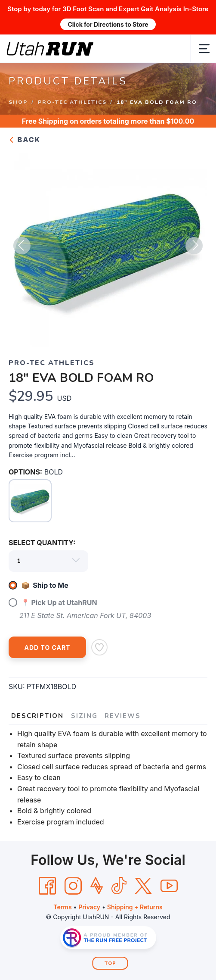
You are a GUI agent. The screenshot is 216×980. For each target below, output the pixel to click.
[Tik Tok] (119, 886)
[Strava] (97, 886)
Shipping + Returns (135, 907)
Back (25, 140)
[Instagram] (73, 886)
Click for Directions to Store (108, 24)
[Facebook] (47, 886)
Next (194, 246)
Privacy (89, 907)
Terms (62, 907)
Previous (22, 246)
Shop (18, 102)
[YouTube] (169, 886)
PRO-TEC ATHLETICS (72, 102)
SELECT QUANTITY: (42, 543)
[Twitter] (143, 886)
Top (110, 963)
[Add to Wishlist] (99, 647)
